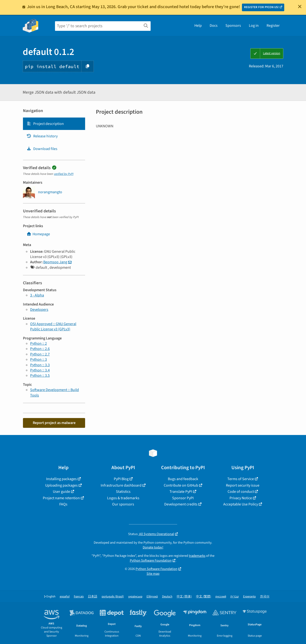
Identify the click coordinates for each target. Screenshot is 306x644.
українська (135, 597)
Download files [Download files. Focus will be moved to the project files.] (42, 149)
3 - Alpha (37, 295)
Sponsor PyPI (183, 498)
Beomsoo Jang (55, 262)
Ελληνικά (152, 597)
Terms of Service (241, 479)
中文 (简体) (184, 597)
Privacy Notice (241, 498)
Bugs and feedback (183, 479)
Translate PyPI (181, 492)
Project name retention (61, 498)
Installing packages (61, 479)
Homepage (38, 234)
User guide (61, 492)
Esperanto (249, 597)
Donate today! (153, 547)
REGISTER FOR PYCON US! (261, 7)
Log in (254, 26)
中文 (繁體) (204, 597)
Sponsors (233, 26)
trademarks (197, 556)
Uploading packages (61, 485)
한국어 (265, 597)
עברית (235, 597)
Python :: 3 (38, 360)
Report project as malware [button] (54, 423)
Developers (39, 310)
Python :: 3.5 (40, 376)
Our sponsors (123, 504)
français (79, 597)
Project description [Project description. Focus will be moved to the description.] (45, 124)
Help (198, 26)
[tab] (54, 124)
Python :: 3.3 (40, 365)
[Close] (300, 6)
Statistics (123, 492)
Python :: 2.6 (40, 349)
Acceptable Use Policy (241, 504)
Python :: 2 (38, 343)
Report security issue (243, 485)
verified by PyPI (64, 174)
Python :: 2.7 (40, 354)
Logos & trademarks (123, 498)
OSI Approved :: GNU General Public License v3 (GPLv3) (53, 327)
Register (273, 26)
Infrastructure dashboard (121, 485)
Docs (214, 26)
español (65, 597)
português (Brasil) (113, 597)
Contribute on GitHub (181, 485)
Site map (153, 574)
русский (221, 597)
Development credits (181, 504)
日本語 (93, 597)
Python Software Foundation (151, 561)
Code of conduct (241, 492)
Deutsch (167, 597)
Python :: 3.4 (40, 370)
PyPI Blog (121, 479)
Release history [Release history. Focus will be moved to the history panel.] (42, 136)
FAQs (63, 504)
